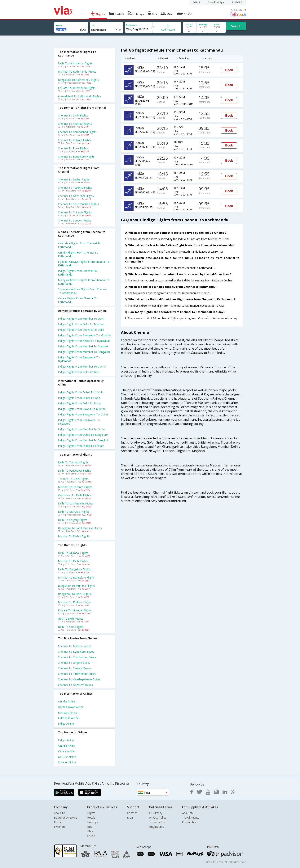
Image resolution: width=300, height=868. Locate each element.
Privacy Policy (158, 817)
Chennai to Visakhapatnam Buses (79, 679)
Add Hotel (188, 813)
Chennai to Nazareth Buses (75, 685)
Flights (91, 813)
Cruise (91, 836)
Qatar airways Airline (71, 707)
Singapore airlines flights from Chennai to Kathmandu (82, 291)
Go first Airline (67, 757)
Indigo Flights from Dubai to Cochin (81, 392)
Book (229, 70)
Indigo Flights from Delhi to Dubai (80, 403)
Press (57, 822)
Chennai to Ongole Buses (74, 663)
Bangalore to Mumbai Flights (76, 586)
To (93, 25)
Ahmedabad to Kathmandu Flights (79, 96)
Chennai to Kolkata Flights (75, 140)
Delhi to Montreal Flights (74, 512)
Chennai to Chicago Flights (75, 212)
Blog (130, 817)
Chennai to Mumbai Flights (75, 124)
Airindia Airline (67, 701)
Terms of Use (158, 822)
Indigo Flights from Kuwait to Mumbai (82, 409)
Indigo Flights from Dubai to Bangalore (83, 435)
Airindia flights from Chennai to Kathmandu (78, 254)
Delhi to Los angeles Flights (76, 503)
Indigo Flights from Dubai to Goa (79, 398)
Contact (132, 813)
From (59, 25)
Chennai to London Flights (75, 220)
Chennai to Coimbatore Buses (77, 657)
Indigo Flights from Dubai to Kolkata (81, 446)
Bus (90, 827)
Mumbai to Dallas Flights (74, 536)
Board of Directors (66, 817)
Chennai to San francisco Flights (78, 204)
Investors (60, 827)
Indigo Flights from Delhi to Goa (79, 372)
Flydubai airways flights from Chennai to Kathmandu (84, 263)
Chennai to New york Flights (76, 196)
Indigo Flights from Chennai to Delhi (81, 330)
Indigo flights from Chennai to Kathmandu (77, 273)
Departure (132, 25)
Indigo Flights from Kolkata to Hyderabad (84, 341)
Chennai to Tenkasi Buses (74, 668)
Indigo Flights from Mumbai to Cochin (82, 367)
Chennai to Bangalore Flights (76, 156)
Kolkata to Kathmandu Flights (77, 88)
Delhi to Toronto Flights (73, 462)
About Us (60, 813)
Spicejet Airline (67, 762)
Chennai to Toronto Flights (75, 188)
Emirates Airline (68, 712)
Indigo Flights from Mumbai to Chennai (83, 346)
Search (236, 26)
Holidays (93, 822)
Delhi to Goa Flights (71, 627)
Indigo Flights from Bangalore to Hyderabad (79, 359)
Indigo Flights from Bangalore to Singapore (79, 422)
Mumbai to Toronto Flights (75, 487)
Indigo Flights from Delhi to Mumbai (81, 324)
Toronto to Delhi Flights (73, 479)
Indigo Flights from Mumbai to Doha (81, 429)
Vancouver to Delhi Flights (75, 495)
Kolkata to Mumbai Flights (75, 610)
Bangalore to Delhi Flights (74, 594)
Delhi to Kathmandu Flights (75, 63)
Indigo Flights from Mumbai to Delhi (81, 319)
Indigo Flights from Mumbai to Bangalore (84, 352)
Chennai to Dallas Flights (74, 179)
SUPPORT (237, 2)
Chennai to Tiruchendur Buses (77, 674)
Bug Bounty (157, 827)
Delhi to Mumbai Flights (73, 553)
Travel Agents (191, 817)
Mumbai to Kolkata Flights (75, 602)
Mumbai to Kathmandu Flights (77, 72)
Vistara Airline (66, 751)
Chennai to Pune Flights (73, 148)
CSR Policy (156, 813)
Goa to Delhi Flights (71, 619)
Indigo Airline (66, 724)
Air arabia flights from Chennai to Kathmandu (79, 245)
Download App (216, 2)
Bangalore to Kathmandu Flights (78, 80)
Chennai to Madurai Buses (75, 646)
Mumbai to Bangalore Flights (76, 577)
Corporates (189, 822)
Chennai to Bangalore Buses (76, 652)
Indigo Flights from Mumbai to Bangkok (83, 440)
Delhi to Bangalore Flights (74, 569)
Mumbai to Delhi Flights (73, 561)
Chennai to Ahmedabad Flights (77, 132)
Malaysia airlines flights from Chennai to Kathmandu (84, 282)
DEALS (196, 2)
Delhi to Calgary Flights (73, 520)
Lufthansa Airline (68, 718)
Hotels (91, 817)
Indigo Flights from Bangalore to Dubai (83, 414)
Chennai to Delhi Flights (73, 115)
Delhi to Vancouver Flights (75, 471)
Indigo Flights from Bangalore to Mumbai (84, 335)
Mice (90, 831)
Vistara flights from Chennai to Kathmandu (78, 300)
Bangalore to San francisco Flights (80, 528)
